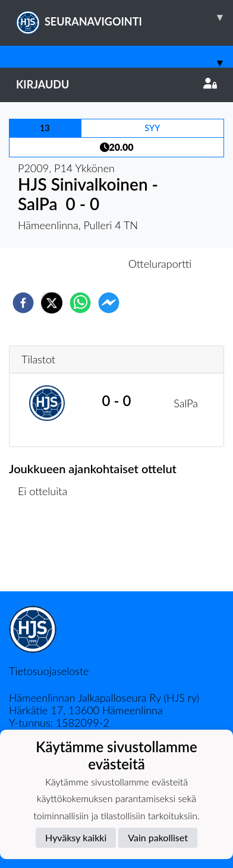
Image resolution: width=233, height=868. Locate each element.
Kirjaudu (116, 84)
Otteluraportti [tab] (160, 264)
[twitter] (52, 303)
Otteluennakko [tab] (75, 264)
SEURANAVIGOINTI (125, 17)
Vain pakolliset (158, 837)
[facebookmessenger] (109, 303)
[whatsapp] (80, 303)
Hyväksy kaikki (76, 837)
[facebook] (23, 303)
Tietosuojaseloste (49, 671)
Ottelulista (47, 551)
